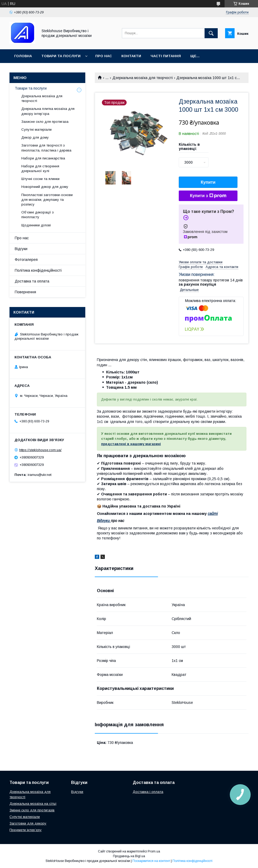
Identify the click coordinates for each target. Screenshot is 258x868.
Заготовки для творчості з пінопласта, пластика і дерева (46, 148)
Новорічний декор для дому (45, 187)
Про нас (104, 56)
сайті (213, 514)
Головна (23, 56)
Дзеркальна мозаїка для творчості (143, 78)
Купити (208, 182)
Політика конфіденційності (38, 270)
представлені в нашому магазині (131, 444)
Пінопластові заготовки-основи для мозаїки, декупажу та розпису (47, 200)
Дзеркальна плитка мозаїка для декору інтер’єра (48, 111)
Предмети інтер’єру (26, 830)
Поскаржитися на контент (151, 861)
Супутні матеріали (36, 130)
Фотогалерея (26, 260)
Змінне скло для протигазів (32, 810)
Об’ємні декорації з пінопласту (38, 215)
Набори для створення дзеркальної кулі (40, 169)
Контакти (131, 56)
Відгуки (104, 521)
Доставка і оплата (148, 792)
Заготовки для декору (28, 823)
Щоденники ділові (36, 225)
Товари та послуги (61, 56)
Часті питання (166, 56)
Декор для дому (35, 137)
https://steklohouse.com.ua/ (40, 450)
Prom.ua (154, 851)
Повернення (25, 292)
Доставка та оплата (32, 281)
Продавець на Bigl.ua (129, 856)
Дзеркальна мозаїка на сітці (33, 804)
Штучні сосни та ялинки (40, 179)
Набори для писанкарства (43, 158)
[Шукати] (211, 33)
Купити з (208, 196)
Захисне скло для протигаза (45, 122)
